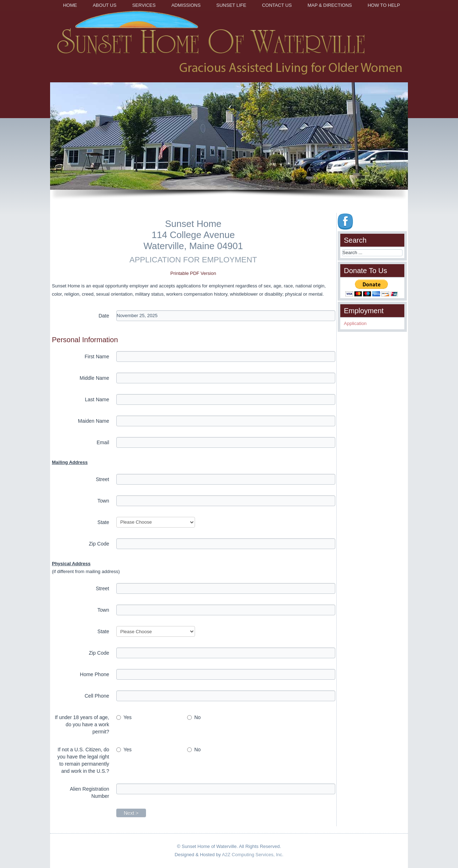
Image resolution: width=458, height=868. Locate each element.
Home (70, 5)
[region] (229, 144)
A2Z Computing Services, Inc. (253, 855)
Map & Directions (330, 5)
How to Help (384, 5)
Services (144, 5)
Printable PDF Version (193, 273)
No (194, 717)
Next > (131, 813)
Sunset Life (232, 5)
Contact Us (277, 5)
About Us (104, 5)
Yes (124, 717)
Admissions (186, 5)
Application (355, 323)
